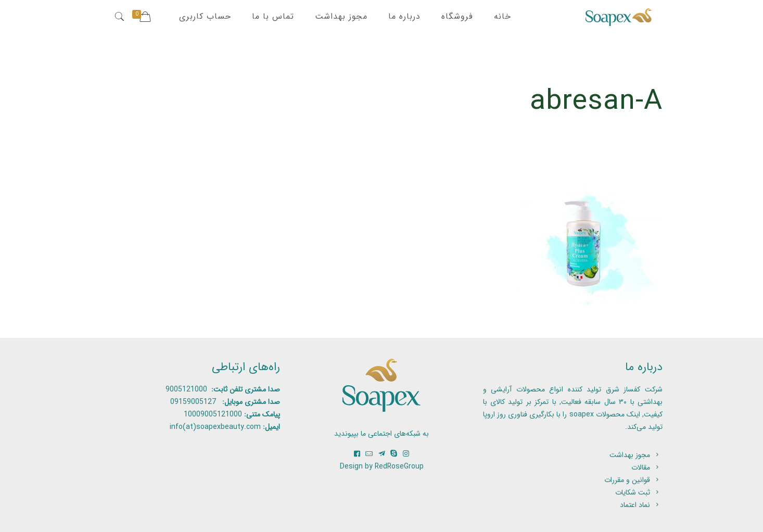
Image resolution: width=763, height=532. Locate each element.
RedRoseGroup (399, 466)
